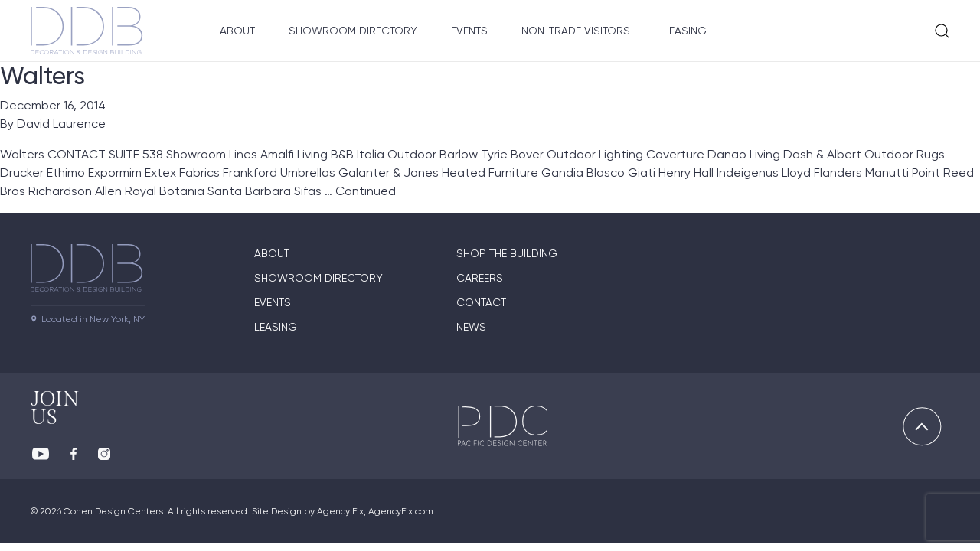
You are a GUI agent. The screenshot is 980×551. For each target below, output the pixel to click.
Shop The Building (507, 253)
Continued (366, 191)
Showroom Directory (353, 31)
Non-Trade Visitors (576, 31)
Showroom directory (318, 278)
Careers (480, 278)
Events (469, 31)
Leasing (685, 31)
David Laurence (61, 124)
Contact (481, 302)
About (237, 31)
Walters (42, 76)
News (471, 327)
